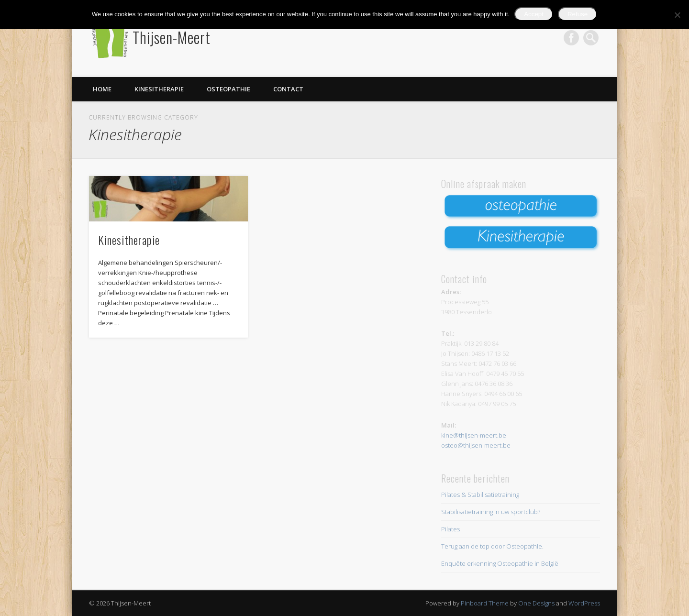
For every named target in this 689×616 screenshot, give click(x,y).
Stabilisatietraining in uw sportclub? (491, 512)
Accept (534, 14)
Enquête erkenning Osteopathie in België (500, 563)
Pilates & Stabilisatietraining (480, 495)
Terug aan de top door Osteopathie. (492, 546)
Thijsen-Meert (172, 37)
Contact (288, 89)
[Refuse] (677, 15)
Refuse (578, 14)
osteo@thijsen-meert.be (476, 445)
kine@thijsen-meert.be (474, 435)
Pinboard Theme (485, 603)
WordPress (584, 603)
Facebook (571, 38)
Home (102, 89)
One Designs (536, 603)
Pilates (450, 529)
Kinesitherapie (159, 89)
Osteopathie (228, 89)
